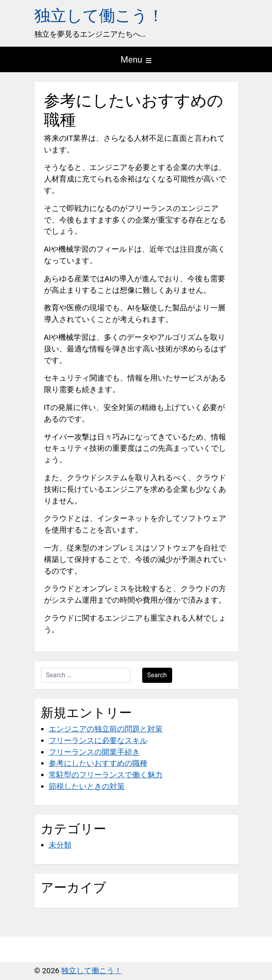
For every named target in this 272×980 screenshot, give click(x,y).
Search (157, 675)
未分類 (60, 845)
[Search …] (85, 675)
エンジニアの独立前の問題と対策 (106, 729)
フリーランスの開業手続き (94, 752)
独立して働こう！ (99, 16)
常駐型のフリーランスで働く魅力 (106, 775)
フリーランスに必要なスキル (98, 740)
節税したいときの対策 (87, 786)
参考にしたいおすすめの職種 (98, 763)
